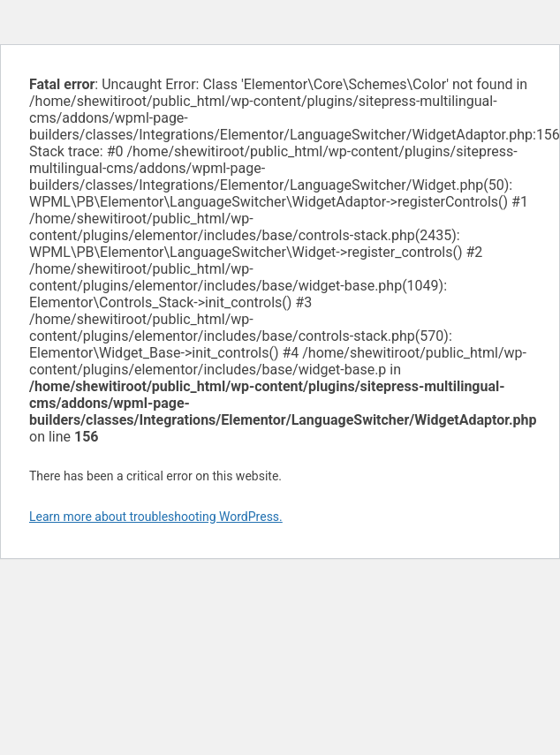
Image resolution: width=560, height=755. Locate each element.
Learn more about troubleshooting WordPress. (156, 517)
